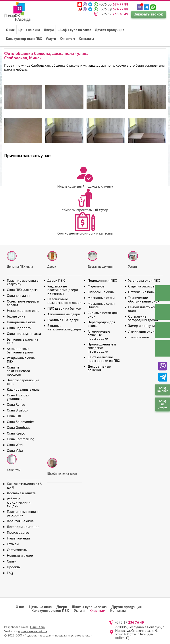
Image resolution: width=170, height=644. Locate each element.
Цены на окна (29, 30)
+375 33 (114, 4)
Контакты (86, 39)
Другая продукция (110, 30)
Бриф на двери (163, 404)
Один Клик (38, 627)
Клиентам (67, 39)
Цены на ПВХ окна (20, 267)
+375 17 (114, 14)
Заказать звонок (149, 14)
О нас (10, 30)
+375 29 (114, 9)
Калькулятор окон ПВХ (24, 39)
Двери (49, 30)
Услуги (51, 39)
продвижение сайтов (33, 631)
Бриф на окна (163, 390)
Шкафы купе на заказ (74, 30)
